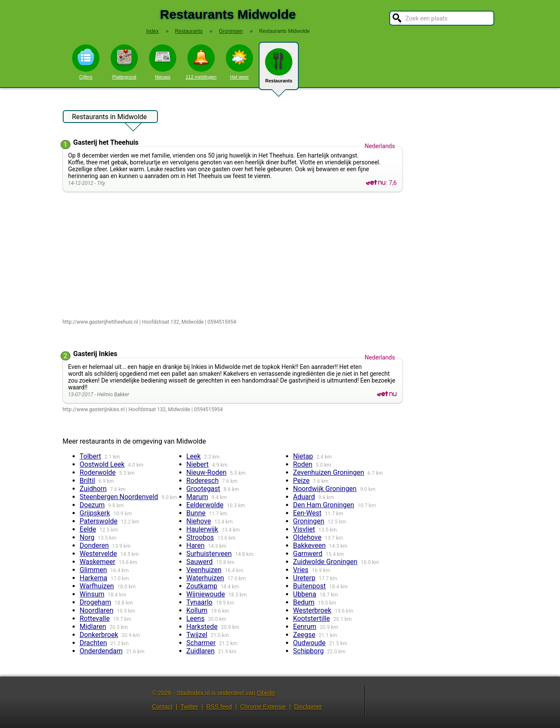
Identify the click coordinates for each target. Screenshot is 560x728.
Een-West (308, 513)
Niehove (199, 521)
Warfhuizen (97, 586)
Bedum (304, 602)
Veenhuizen (204, 570)
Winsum (92, 594)
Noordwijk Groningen (325, 489)
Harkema (94, 578)
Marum (197, 497)
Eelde (88, 529)
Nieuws (163, 62)
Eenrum (305, 627)
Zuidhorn (93, 489)
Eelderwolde (205, 505)
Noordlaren (97, 610)
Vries (301, 570)
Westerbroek (312, 610)
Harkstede (202, 627)
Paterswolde (99, 521)
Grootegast (203, 489)
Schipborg (309, 651)
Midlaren (93, 627)
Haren (196, 545)
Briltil (87, 481)
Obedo (266, 693)
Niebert (198, 464)
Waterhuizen (205, 578)
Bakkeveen (310, 545)
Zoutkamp (202, 586)
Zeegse (304, 635)
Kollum (197, 610)
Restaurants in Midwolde (110, 118)
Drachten (93, 643)
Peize (302, 481)
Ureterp (304, 578)
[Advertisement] (235, 256)
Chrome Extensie (263, 707)
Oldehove (307, 537)
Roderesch (203, 481)
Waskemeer (98, 562)
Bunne (196, 513)
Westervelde (99, 554)
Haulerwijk (203, 529)
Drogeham (96, 602)
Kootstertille (312, 618)
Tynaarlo (200, 602)
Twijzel (197, 635)
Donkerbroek (99, 635)
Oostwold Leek (102, 464)
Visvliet (304, 529)
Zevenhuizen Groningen (329, 472)
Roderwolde (98, 472)
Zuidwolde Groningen (325, 562)
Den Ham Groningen (324, 505)
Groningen (309, 521)
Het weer (239, 62)
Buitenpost (310, 586)
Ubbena (305, 594)
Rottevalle (95, 618)
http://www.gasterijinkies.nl (94, 409)
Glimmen (93, 570)
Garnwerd (308, 554)
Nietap (303, 456)
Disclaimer (308, 707)
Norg (87, 537)
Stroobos (200, 537)
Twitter (189, 707)
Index (152, 31)
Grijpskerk (95, 513)
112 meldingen (201, 62)
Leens (196, 618)
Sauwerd (200, 562)
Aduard (304, 497)
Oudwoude (309, 643)
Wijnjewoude (206, 594)
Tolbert (90, 456)
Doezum (92, 505)
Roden (303, 464)
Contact (162, 707)
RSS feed (219, 707)
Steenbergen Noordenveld (119, 497)
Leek (194, 456)
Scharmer (201, 643)
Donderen (95, 545)
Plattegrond (124, 62)
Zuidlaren (201, 651)
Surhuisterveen (209, 554)
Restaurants (279, 69)
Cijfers (86, 62)
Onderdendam (101, 651)
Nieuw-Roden (207, 472)
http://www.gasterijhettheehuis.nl (101, 322)
